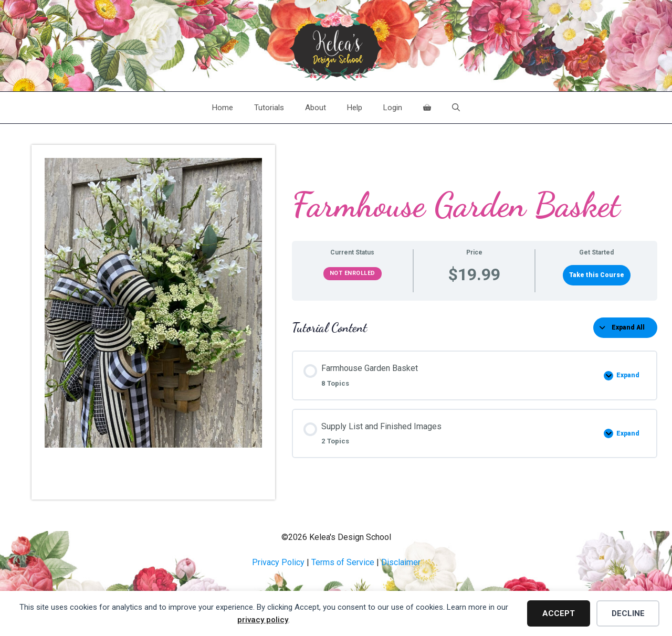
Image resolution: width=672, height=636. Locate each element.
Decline (628, 613)
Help (355, 108)
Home (223, 108)
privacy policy (263, 620)
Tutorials (269, 108)
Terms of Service (343, 562)
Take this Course (597, 275)
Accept (559, 613)
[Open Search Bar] (456, 108)
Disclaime (400, 562)
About (316, 108)
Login (393, 108)
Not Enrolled (353, 273)
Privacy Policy (278, 562)
